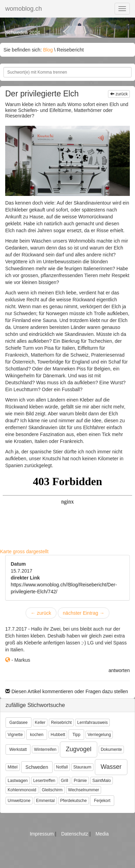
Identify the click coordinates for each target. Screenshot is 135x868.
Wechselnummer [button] (84, 790)
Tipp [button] (76, 735)
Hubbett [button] (58, 735)
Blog (48, 50)
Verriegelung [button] (99, 735)
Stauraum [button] (82, 767)
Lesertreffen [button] (44, 781)
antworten (119, 670)
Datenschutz (75, 834)
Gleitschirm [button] (52, 790)
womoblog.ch (24, 9)
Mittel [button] (13, 767)
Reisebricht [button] (61, 723)
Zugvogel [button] (79, 749)
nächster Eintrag (84, 613)
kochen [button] (37, 735)
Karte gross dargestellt (24, 551)
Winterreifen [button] (45, 749)
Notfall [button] (62, 767)
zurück (119, 94)
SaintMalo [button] (102, 781)
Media (102, 834)
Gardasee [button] (19, 723)
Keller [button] (40, 723)
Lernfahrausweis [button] (92, 723)
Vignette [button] (15, 735)
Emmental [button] (45, 801)
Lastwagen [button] (18, 781)
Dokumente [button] (111, 749)
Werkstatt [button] (18, 749)
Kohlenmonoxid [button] (22, 790)
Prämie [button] (80, 781)
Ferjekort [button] (102, 801)
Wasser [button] (111, 767)
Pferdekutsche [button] (74, 801)
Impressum (42, 834)
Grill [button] (65, 781)
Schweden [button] (37, 767)
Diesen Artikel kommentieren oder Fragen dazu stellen (67, 691)
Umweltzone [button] (19, 801)
